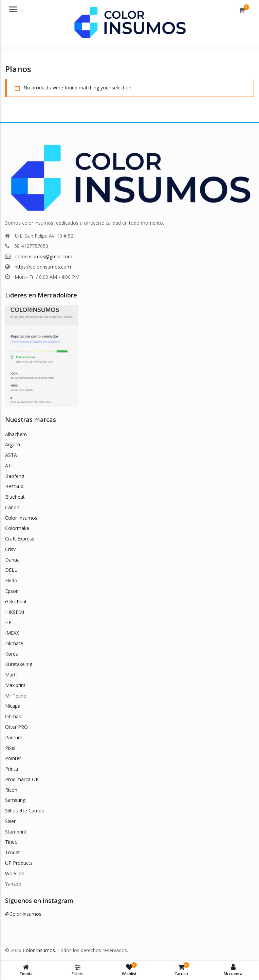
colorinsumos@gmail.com (44, 256)
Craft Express (20, 539)
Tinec (11, 842)
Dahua (12, 560)
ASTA (11, 455)
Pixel (10, 748)
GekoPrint (16, 601)
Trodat (13, 852)
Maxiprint (15, 685)
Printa (12, 769)
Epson (12, 591)
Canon (12, 507)
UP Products (19, 863)
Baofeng (15, 476)
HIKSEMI (15, 612)
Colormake (17, 528)
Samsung (15, 800)
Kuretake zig (19, 664)
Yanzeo (13, 884)
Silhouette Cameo (25, 811)
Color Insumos (21, 518)
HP (8, 622)
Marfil (11, 675)
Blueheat (15, 497)
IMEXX (12, 633)
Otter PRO (16, 727)
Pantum (14, 737)
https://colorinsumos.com (43, 267)
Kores (12, 654)
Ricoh (11, 790)
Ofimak (13, 716)
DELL (11, 570)
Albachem (16, 434)
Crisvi (11, 549)
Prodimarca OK (22, 779)
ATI (9, 466)
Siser (10, 821)
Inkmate (14, 643)
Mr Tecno (16, 696)
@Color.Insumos (23, 914)
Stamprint (16, 832)
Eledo (11, 580)
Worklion (15, 873)
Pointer (13, 758)
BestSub (14, 486)
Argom (13, 444)
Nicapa (13, 706)
